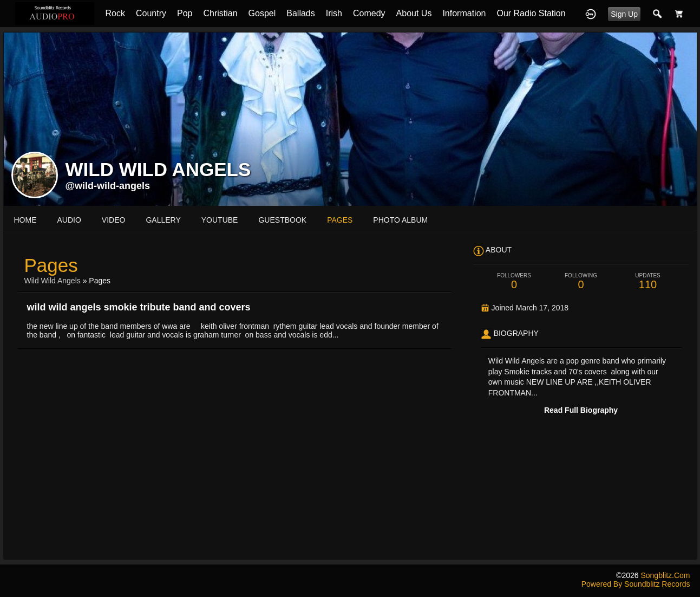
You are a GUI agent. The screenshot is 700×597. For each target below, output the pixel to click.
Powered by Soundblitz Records (636, 584)
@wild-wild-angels (108, 186)
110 (648, 281)
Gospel (262, 13)
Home (25, 220)
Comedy (369, 13)
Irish (334, 13)
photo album (400, 220)
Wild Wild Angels (53, 281)
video (114, 220)
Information (464, 13)
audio (69, 220)
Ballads (300, 13)
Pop (185, 13)
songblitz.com (665, 575)
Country (151, 13)
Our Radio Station (531, 13)
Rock (115, 13)
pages (340, 220)
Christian (220, 13)
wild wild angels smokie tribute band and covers (139, 307)
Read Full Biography (581, 410)
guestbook (282, 220)
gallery (163, 220)
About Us (414, 13)
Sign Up (624, 14)
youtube (220, 220)
